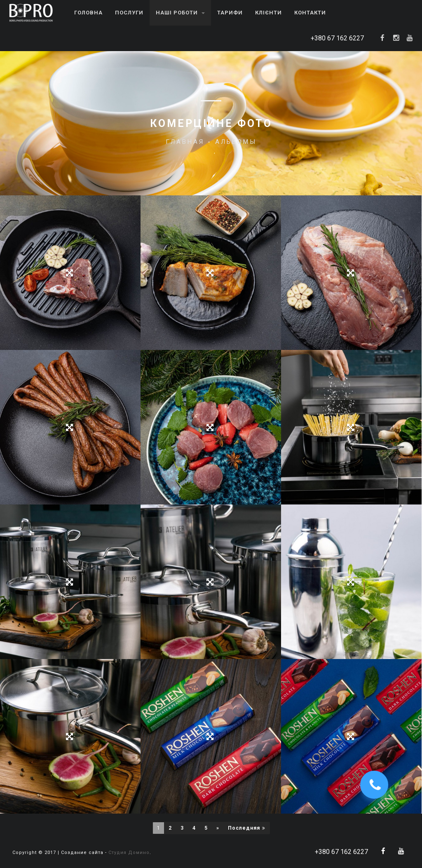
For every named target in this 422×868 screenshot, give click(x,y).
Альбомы (236, 142)
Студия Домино (129, 853)
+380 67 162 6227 (337, 38)
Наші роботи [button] (180, 13)
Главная (185, 142)
